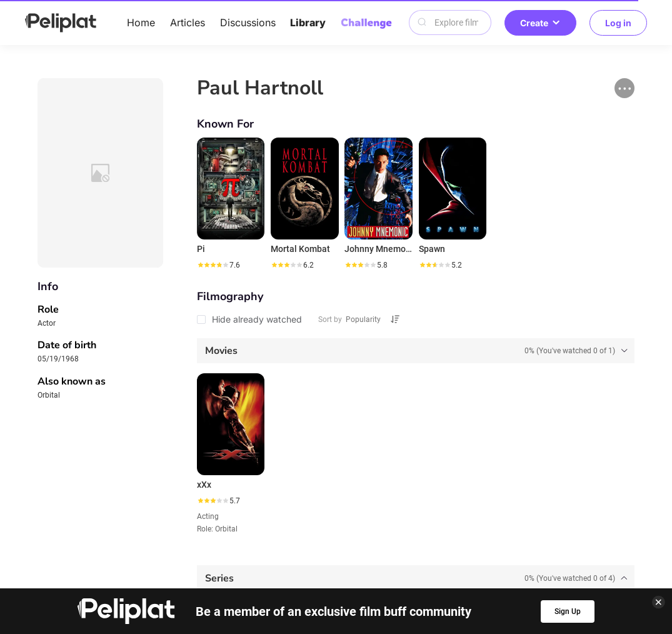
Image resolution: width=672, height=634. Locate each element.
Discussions (248, 23)
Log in (618, 23)
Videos (374, 531)
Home (141, 23)
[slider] (213, 265)
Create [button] (540, 23)
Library (308, 23)
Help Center (159, 551)
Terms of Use (325, 551)
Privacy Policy (240, 551)
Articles (188, 23)
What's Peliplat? (504, 551)
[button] (624, 88)
